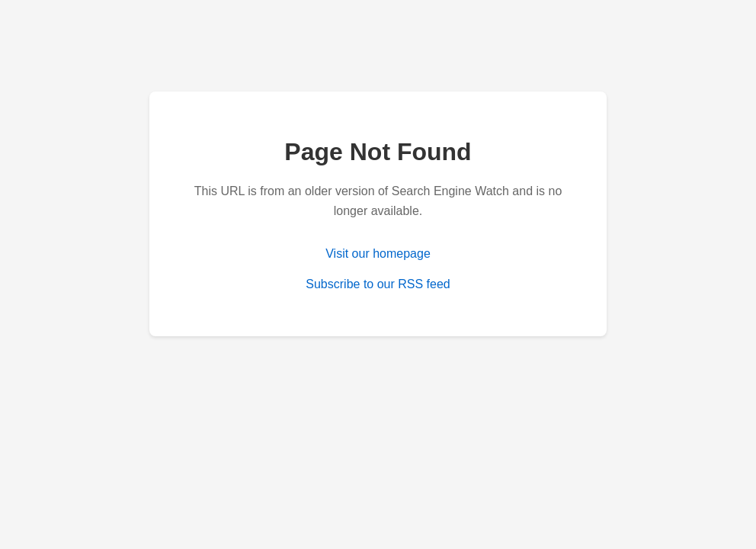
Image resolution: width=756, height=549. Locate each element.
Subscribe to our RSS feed (378, 284)
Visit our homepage (378, 254)
